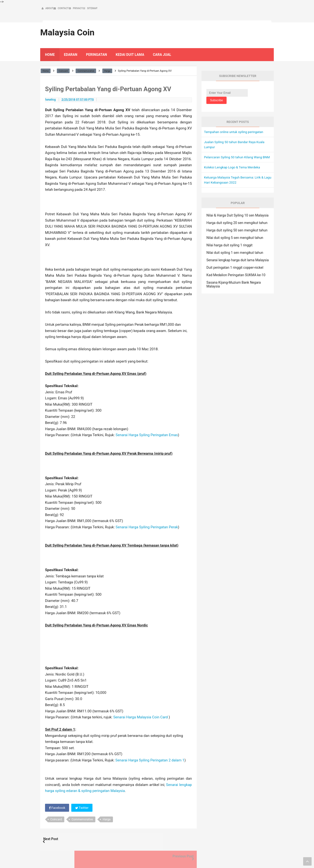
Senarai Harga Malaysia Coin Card (140, 709)
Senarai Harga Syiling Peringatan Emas (147, 427)
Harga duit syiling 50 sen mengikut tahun (237, 227)
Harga (106, 811)
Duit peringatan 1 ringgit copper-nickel (235, 264)
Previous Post (179, 832)
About (206, 854)
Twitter (83, 799)
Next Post (55, 832)
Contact (220, 854)
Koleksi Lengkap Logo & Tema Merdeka (233, 164)
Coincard (56, 811)
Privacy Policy (240, 854)
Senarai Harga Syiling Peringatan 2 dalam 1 (150, 752)
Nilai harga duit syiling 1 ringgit (229, 242)
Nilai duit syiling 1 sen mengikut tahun (235, 249)
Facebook (57, 799)
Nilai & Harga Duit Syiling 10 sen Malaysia (237, 212)
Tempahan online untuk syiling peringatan (235, 123)
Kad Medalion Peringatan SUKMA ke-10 (236, 272)
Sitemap (260, 854)
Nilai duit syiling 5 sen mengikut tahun (235, 234)
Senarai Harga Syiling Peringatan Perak (147, 519)
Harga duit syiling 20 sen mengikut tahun (237, 219)
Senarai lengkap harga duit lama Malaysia (237, 257)
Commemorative (82, 811)
